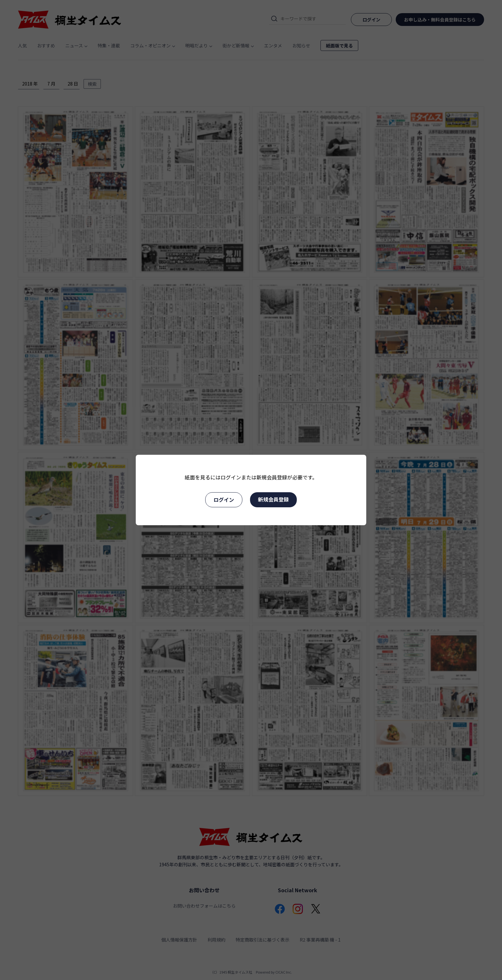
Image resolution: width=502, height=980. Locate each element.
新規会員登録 (273, 499)
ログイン (224, 500)
